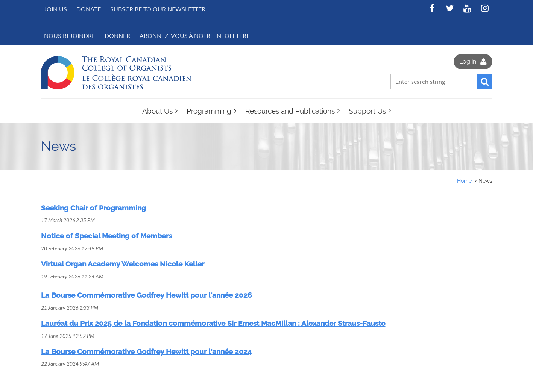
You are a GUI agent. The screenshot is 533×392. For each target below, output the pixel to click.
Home (464, 181)
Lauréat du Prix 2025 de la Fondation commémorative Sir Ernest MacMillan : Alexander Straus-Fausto (213, 323)
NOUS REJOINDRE (70, 36)
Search (485, 82)
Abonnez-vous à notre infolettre (195, 36)
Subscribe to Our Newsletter (158, 9)
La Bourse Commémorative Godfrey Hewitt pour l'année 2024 (146, 351)
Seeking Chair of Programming (93, 208)
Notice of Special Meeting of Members (106, 236)
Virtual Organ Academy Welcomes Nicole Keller (123, 264)
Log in (468, 61)
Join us (55, 9)
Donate (89, 9)
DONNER (117, 36)
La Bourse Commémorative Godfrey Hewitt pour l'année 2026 (147, 295)
